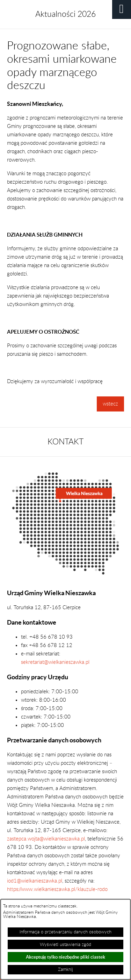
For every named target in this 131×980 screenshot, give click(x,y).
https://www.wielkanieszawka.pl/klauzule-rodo (57, 889)
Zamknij (65, 969)
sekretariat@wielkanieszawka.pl (55, 662)
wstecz (110, 404)
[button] (122, 9)
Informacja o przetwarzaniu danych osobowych (65, 932)
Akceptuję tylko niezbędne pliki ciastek (65, 957)
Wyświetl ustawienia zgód (65, 945)
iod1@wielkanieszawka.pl (35, 881)
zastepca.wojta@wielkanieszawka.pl (46, 839)
